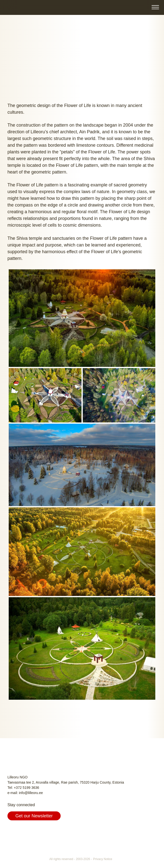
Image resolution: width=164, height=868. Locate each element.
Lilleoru (16, 7)
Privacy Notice (103, 859)
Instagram (23, 831)
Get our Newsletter (34, 816)
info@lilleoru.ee (31, 793)
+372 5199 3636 (27, 788)
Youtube (35, 831)
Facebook (12, 831)
